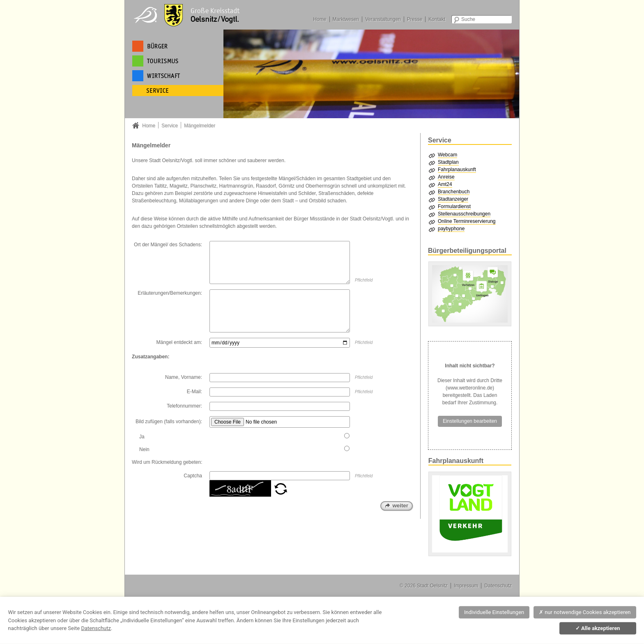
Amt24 (445, 184)
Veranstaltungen (383, 19)
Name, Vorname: (184, 377)
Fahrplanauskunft (457, 170)
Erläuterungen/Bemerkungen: (170, 293)
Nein (144, 449)
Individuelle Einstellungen (494, 612)
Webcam (447, 155)
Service (170, 126)
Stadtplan (448, 162)
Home (320, 19)
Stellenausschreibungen (464, 214)
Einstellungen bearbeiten (470, 421)
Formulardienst (454, 206)
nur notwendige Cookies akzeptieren (585, 612)
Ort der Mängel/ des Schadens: (168, 245)
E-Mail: (194, 392)
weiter (400, 505)
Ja (142, 437)
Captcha (193, 476)
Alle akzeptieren (598, 628)
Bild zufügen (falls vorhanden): (169, 422)
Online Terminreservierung (467, 221)
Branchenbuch (454, 192)
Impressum (466, 586)
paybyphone (451, 229)
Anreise (446, 177)
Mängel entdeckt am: (179, 342)
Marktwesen (346, 19)
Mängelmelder (200, 126)
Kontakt (437, 19)
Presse (415, 19)
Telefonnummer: (184, 406)
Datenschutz (498, 586)
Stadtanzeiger (453, 199)
